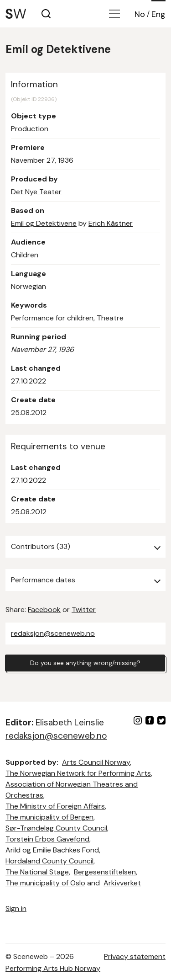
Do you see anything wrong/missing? (85, 663)
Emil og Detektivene (44, 223)
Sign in (16, 908)
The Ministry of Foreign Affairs (55, 806)
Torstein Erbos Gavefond (47, 839)
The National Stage (37, 872)
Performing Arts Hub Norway (53, 968)
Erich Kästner (111, 223)
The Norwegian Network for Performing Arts (78, 773)
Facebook (44, 610)
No (140, 14)
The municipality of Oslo (45, 883)
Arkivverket (122, 883)
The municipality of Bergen (49, 817)
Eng (158, 14)
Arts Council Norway (96, 762)
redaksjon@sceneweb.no (53, 633)
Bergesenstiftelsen (105, 872)
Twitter (84, 610)
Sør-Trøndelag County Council (56, 828)
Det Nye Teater (36, 192)
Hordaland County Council (49, 861)
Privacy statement (135, 956)
